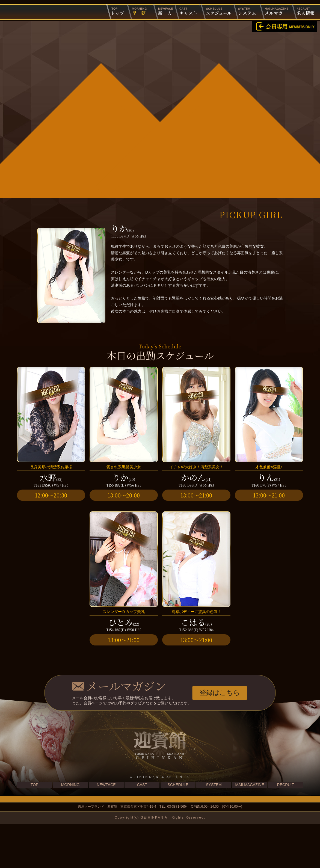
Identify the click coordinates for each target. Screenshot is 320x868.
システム (246, 12)
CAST (142, 829)
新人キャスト (162, 12)
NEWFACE (106, 829)
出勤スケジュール (217, 12)
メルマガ (275, 12)
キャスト (187, 12)
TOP (35, 829)
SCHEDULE (178, 829)
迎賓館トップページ (116, 12)
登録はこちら (220, 737)
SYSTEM (214, 829)
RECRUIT (286, 829)
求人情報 (304, 12)
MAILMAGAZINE (250, 829)
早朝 (138, 12)
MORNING (70, 829)
